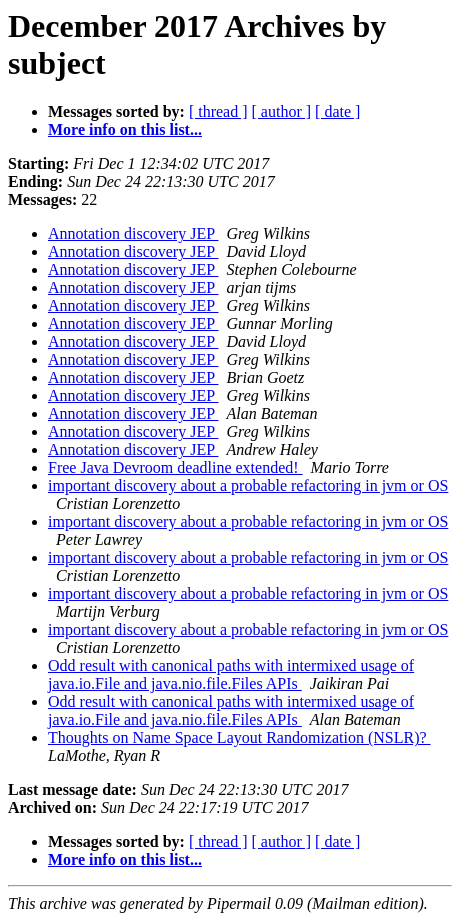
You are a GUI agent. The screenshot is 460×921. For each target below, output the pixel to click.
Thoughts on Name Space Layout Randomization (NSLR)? (239, 737)
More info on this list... (125, 129)
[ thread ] (218, 111)
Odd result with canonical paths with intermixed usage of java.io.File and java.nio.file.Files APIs (231, 674)
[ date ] (337, 111)
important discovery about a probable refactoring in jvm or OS (248, 485)
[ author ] (282, 111)
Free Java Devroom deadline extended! (175, 467)
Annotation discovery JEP (133, 233)
